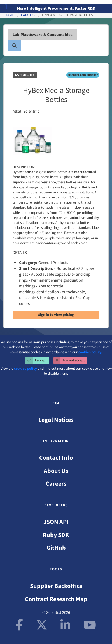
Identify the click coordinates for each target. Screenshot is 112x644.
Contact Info (56, 458)
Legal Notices (56, 420)
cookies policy (25, 369)
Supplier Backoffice (56, 586)
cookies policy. (90, 352)
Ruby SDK (56, 535)
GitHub (56, 548)
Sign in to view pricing (56, 315)
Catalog (28, 15)
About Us (56, 471)
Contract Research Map (56, 599)
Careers (56, 484)
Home (9, 15)
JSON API (56, 522)
